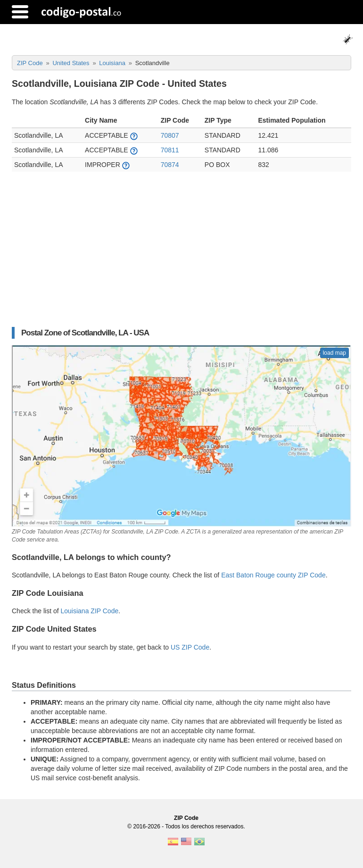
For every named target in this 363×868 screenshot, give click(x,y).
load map (334, 353)
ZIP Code (186, 818)
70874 (170, 165)
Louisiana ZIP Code (90, 611)
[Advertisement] (181, 254)
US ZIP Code (190, 647)
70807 (170, 135)
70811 (170, 150)
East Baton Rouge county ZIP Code (273, 575)
